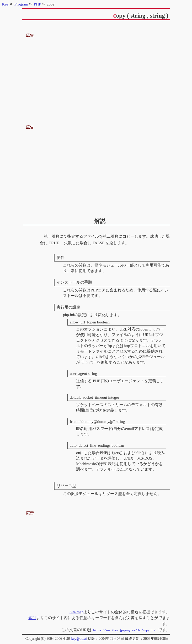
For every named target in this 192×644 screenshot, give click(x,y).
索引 (32, 618)
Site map (77, 612)
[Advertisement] (96, 76)
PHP (38, 4)
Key (5, 4)
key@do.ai (79, 638)
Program (21, 4)
